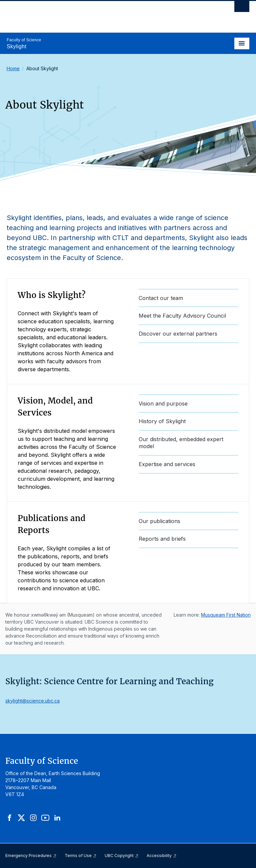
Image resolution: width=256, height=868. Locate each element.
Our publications (159, 521)
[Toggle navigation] (242, 43)
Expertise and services (167, 464)
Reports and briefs (162, 539)
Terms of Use (81, 856)
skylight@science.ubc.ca (32, 701)
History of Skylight (162, 421)
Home (13, 68)
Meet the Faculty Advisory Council (182, 316)
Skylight (16, 46)
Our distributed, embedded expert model (181, 443)
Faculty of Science (24, 40)
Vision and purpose (163, 404)
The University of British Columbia (92, 14)
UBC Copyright (122, 856)
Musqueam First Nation (226, 615)
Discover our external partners (178, 334)
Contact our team (161, 298)
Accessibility (162, 856)
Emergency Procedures (31, 856)
